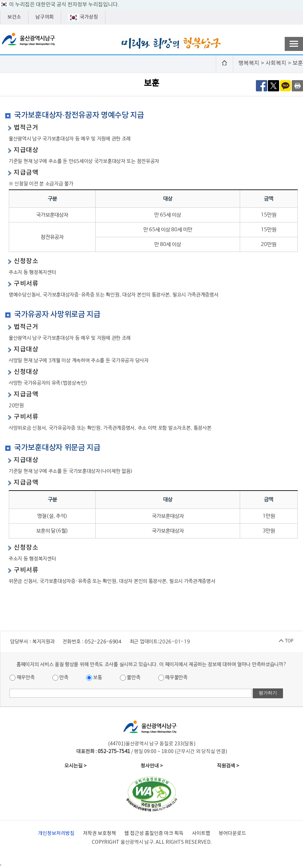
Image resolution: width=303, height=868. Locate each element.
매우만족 (22, 678)
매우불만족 (173, 678)
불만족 (130, 678)
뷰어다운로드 (232, 834)
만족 (60, 678)
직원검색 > (228, 766)
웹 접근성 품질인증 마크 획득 (154, 834)
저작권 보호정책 (99, 834)
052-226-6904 (103, 642)
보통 (94, 678)
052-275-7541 (114, 752)
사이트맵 (201, 834)
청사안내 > (152, 766)
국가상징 (83, 18)
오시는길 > (75, 766)
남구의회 (45, 17)
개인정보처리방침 (56, 834)
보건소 (14, 17)
